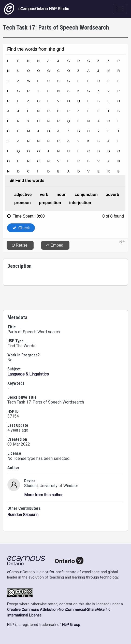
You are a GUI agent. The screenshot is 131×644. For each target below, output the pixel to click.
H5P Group (71, 625)
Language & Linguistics (28, 374)
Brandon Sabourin (23, 515)
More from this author (43, 495)
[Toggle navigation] (120, 9)
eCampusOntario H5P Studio (37, 9)
